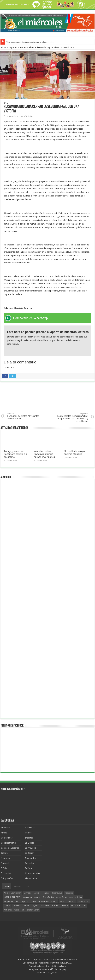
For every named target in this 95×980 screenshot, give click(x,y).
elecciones (45, 906)
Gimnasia (28, 893)
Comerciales (7, 838)
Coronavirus (57, 893)
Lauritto (7, 906)
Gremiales (30, 828)
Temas (7, 887)
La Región (30, 853)
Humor (28, 833)
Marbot (63, 901)
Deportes (13, 47)
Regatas (35, 906)
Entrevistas (6, 873)
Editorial (5, 863)
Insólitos (29, 838)
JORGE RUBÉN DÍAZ (12, 897)
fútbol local (19, 910)
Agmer (47, 893)
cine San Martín (33, 910)
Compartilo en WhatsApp (30, 318)
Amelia (4, 833)
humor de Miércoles (40, 901)
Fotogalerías (7, 878)
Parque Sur (8, 901)
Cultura (4, 853)
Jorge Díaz (25, 901)
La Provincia (31, 848)
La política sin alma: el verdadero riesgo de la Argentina (30, 42)
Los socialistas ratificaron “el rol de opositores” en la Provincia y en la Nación (71, 418)
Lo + (27, 887)
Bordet (54, 901)
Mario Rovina (48, 897)
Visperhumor (31, 878)
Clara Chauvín (83, 901)
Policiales (29, 863)
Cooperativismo (8, 843)
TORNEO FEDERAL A (60, 906)
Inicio (3, 47)
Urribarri (72, 901)
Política (28, 868)
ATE (17, 901)
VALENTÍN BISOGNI (78, 906)
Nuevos (17, 887)
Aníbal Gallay (62, 897)
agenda (37, 897)
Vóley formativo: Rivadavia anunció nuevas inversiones (44, 454)
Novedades (30, 858)
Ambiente (5, 828)
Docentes (17, 906)
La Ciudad (30, 843)
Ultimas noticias (32, 873)
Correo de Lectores (10, 848)
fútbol (26, 906)
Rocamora (69, 893)
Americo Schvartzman (12, 893)
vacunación (27, 897)
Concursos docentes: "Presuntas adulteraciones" (24, 416)
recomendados (76, 897)
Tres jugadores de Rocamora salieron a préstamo (15, 454)
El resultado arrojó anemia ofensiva (74, 453)
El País (4, 868)
